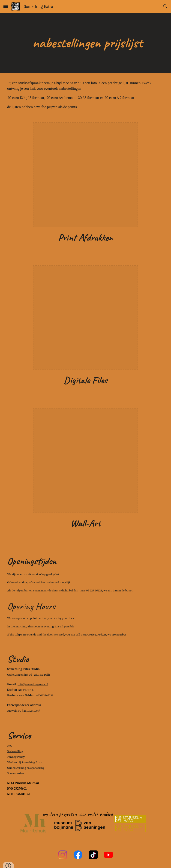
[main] (85, 43)
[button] (6, 6)
